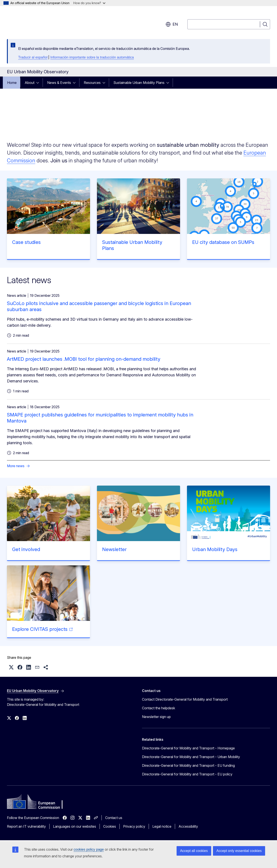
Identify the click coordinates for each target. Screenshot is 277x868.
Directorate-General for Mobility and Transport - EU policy (187, 774)
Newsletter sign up (156, 717)
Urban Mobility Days (215, 549)
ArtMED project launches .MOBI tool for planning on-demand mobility (84, 359)
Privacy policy (134, 826)
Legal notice (162, 826)
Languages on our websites (75, 826)
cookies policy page (89, 849)
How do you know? (89, 3)
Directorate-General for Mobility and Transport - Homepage (188, 748)
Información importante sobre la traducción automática (92, 57)
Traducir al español (33, 57)
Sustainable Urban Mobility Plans (139, 83)
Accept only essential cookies (239, 851)
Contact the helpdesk (159, 708)
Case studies (26, 242)
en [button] (172, 24)
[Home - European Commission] (42, 22)
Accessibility (188, 826)
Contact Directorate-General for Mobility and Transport (185, 699)
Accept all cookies (194, 851)
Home (12, 83)
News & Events (59, 83)
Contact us (114, 818)
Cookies (110, 826)
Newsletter (114, 549)
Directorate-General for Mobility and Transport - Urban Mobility (191, 757)
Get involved (26, 549)
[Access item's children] (39, 83)
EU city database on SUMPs (223, 242)
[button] (11, 667)
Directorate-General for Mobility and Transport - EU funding (188, 765)
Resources (92, 83)
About (30, 83)
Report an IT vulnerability (26, 826)
